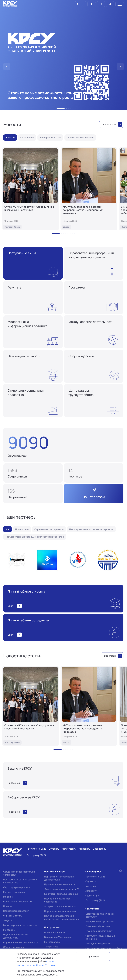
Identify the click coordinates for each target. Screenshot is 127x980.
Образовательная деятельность (21, 942)
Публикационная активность (60, 884)
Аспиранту (91, 891)
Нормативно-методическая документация (59, 878)
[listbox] (81, 4)
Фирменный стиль (13, 916)
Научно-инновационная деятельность (16, 936)
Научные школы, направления (60, 911)
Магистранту (93, 886)
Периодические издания (16, 911)
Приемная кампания (55, 932)
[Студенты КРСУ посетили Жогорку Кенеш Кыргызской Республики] (31, 189)
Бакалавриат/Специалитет (58, 937)
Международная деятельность (20, 925)
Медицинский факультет (98, 944)
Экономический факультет (100, 922)
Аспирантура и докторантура (60, 906)
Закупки (8, 920)
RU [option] (78, 4)
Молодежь (9, 930)
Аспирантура (51, 947)
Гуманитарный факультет (99, 931)
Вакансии (8, 897)
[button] (61, 108)
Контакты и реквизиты (15, 892)
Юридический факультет (98, 926)
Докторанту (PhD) (95, 900)
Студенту (91, 881)
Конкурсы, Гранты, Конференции (62, 894)
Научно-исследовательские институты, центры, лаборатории (62, 917)
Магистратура (52, 942)
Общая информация (14, 947)
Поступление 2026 (95, 877)
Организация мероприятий (18, 902)
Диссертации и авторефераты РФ (62, 889)
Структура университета (17, 887)
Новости (8, 906)
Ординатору (92, 895)
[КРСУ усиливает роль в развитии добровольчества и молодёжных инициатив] (89, 189)
